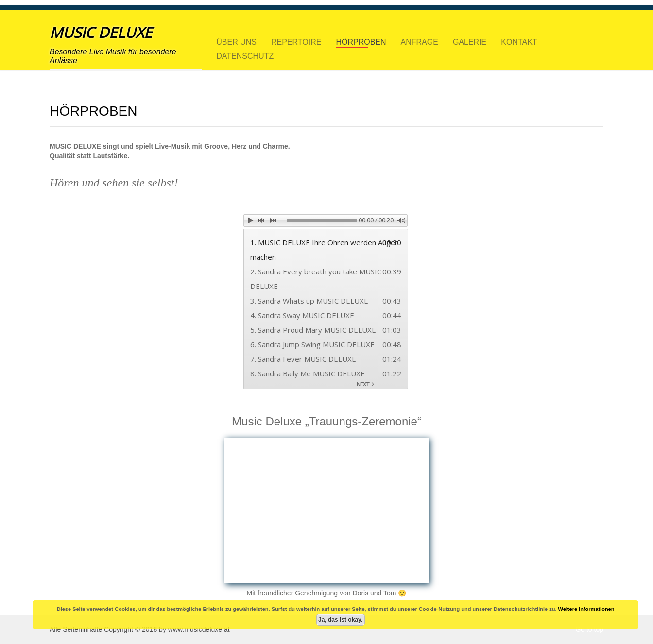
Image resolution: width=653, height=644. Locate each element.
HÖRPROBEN (361, 41)
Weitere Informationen (586, 609)
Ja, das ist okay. (340, 620)
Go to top (589, 629)
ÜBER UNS (236, 41)
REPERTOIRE (296, 41)
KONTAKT (519, 41)
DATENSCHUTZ (245, 55)
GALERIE (470, 41)
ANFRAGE (420, 41)
